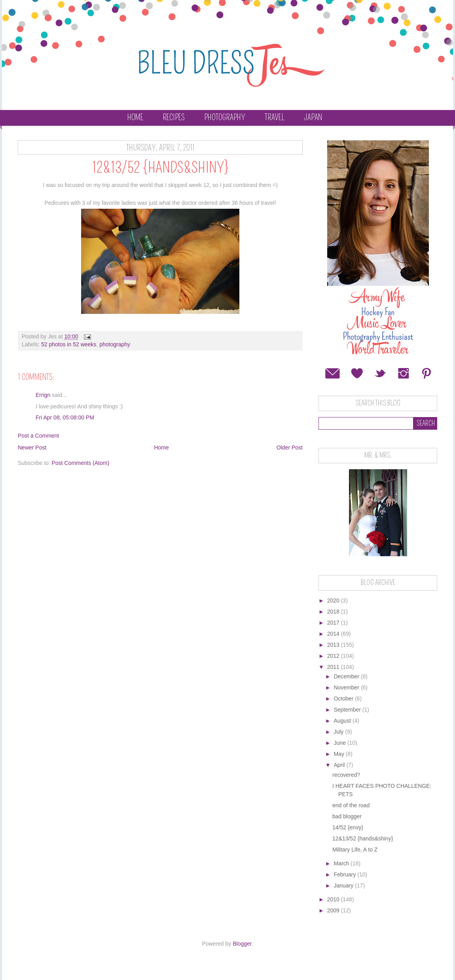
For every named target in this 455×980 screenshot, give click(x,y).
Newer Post (32, 448)
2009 (334, 910)
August (343, 721)
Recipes (174, 117)
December (347, 676)
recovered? (346, 775)
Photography (225, 117)
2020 (334, 600)
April (340, 765)
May (339, 754)
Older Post (290, 448)
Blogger (242, 944)
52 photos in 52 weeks (69, 344)
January (344, 886)
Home (135, 117)
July (339, 732)
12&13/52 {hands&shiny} (363, 838)
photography (115, 344)
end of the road (351, 805)
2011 (334, 667)
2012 (334, 656)
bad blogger (347, 816)
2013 (334, 645)
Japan (313, 117)
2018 (334, 612)
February (345, 874)
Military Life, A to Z (355, 850)
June (340, 743)
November (347, 687)
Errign (43, 395)
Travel (275, 117)
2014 (334, 634)
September (348, 710)
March (342, 863)
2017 (334, 623)
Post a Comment (38, 436)
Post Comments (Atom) (81, 463)
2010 (334, 899)
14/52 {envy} (348, 827)
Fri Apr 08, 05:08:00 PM (65, 417)
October (344, 699)
